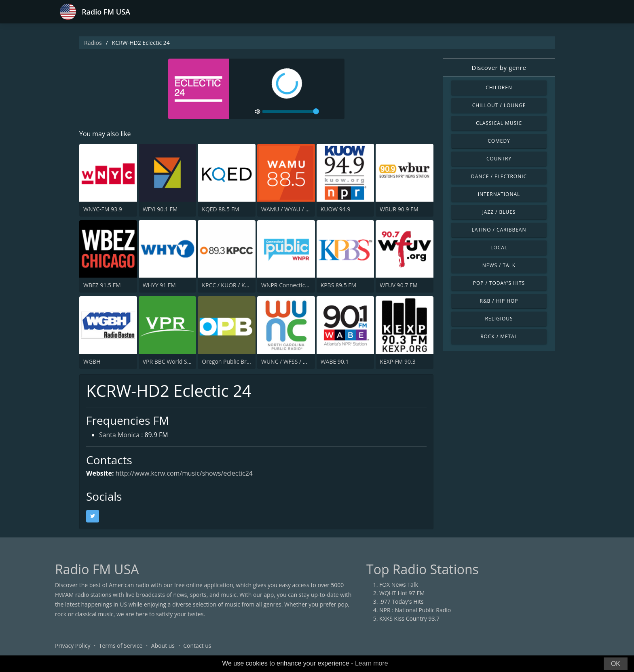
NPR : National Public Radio (415, 610)
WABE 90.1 (335, 361)
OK (616, 664)
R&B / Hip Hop (499, 301)
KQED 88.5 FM (220, 209)
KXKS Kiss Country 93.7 (409, 618)
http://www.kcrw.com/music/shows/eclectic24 (185, 473)
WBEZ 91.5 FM (102, 285)
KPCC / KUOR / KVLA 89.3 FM (239, 285)
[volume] (291, 112)
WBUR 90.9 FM (399, 209)
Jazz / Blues (499, 212)
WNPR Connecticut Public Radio (303, 285)
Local (499, 248)
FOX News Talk (399, 585)
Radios (93, 43)
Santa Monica (119, 436)
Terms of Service (121, 646)
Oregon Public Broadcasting (238, 361)
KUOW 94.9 (336, 209)
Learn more (372, 663)
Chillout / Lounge (499, 105)
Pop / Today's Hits (499, 283)
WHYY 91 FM (159, 285)
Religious (499, 319)
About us (163, 646)
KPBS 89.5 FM (339, 285)
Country (499, 159)
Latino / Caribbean (499, 230)
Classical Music (499, 123)
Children (499, 87)
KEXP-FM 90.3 (398, 361)
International (499, 194)
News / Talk (499, 265)
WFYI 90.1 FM (160, 209)
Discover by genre (499, 67)
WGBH (92, 361)
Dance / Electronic (499, 176)
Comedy (499, 141)
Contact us (197, 646)
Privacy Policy (73, 646)
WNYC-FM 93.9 (103, 209)
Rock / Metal (499, 336)
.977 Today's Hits (402, 601)
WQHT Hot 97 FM (402, 593)
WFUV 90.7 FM (399, 285)
